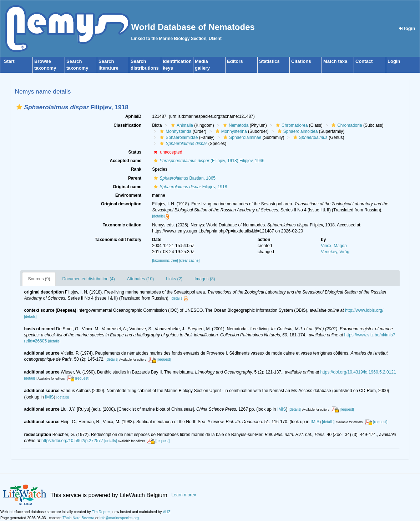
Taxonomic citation (122, 225)
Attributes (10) (140, 279)
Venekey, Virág (335, 252)
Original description (121, 204)
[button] (19, 107)
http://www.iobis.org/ (364, 310)
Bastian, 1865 (184, 178)
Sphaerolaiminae (241, 137)
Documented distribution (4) (88, 279)
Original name (127, 187)
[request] (164, 359)
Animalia (181, 125)
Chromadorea (291, 125)
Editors (235, 61)
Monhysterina (230, 131)
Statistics (269, 61)
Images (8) (205, 279)
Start (9, 61)
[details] (158, 216)
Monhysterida (175, 131)
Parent (135, 178)
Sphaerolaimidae (178, 137)
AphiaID (133, 116)
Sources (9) (39, 279)
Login (394, 61)
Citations (301, 61)
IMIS (49, 397)
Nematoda (235, 125)
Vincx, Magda (334, 246)
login (407, 28)
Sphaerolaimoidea (297, 131)
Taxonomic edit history (118, 240)
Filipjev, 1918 (189, 187)
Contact (364, 61)
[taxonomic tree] (165, 260)
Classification (127, 125)
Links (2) (174, 279)
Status (135, 152)
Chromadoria (346, 125)
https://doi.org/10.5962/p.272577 (72, 441)
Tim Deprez (101, 512)
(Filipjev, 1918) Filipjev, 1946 (208, 161)
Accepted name (126, 161)
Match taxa (335, 61)
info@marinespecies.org (119, 518)
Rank (136, 169)
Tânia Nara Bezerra (78, 518)
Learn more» (184, 495)
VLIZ (167, 512)
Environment (128, 195)
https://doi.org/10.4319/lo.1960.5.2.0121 (358, 372)
